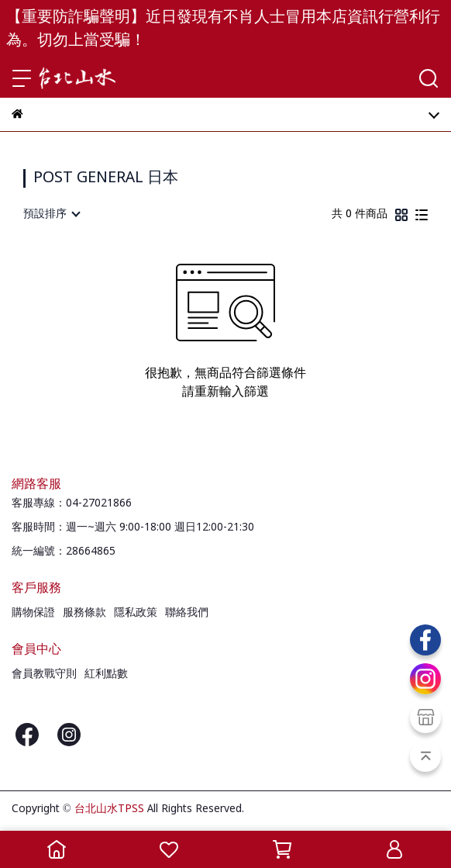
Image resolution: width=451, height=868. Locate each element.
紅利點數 (106, 674)
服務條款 (84, 613)
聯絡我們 (187, 613)
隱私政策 (136, 613)
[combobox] (51, 214)
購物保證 (33, 613)
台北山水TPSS (109, 809)
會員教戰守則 (44, 674)
